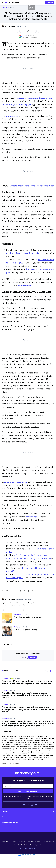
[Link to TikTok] (28, 805)
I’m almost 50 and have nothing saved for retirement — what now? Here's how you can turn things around (27, 682)
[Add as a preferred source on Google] (28, 37)
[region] (28, 701)
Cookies (14, 842)
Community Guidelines (37, 845)
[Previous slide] (47, 671)
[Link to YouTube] (36, 805)
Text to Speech (18, 845)
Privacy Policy (6, 842)
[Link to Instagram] (20, 805)
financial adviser (33, 517)
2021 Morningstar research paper (17, 104)
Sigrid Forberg (10, 26)
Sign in (24, 657)
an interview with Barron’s (16, 482)
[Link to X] (32, 805)
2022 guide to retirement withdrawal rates (33, 98)
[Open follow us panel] (46, 31)
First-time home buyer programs (28, 617)
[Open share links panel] (28, 31)
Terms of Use (28, 797)
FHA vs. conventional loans (25, 630)
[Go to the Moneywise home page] (12, 2)
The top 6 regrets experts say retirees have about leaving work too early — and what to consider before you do (28, 709)
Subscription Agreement (39, 797)
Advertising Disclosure (48, 842)
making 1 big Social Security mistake (23, 253)
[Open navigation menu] (3, 2)
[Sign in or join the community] (50, 2)
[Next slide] (51, 671)
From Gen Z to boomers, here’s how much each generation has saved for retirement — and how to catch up (26, 695)
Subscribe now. (25, 285)
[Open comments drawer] (10, 31)
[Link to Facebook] (24, 805)
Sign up (32, 657)
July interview (12, 116)
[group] (28, 701)
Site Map (26, 845)
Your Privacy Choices (28, 855)
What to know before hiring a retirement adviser (32, 186)
